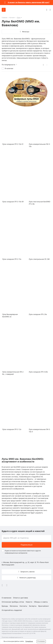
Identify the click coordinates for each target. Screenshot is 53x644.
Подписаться (26, 545)
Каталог (12, 18)
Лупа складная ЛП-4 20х (38, 372)
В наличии (9, 68)
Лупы (19, 18)
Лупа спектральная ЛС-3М (39, 259)
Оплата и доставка (20, 598)
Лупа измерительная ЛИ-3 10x (39, 145)
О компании (7, 598)
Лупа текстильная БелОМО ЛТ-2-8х (40, 203)
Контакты (23, 606)
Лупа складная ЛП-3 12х (12, 429)
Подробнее (29, 641)
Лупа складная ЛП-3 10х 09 (13, 202)
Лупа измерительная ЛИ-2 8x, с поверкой (13, 373)
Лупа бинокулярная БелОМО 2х (10, 315)
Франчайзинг (44, 606)
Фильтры (26, 32)
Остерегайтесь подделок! (12, 610)
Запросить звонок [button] (27, 572)
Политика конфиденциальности (12, 637)
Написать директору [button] (27, 578)
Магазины (14, 606)
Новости (29, 602)
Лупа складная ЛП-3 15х (12, 259)
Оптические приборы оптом (13, 602)
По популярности (8, 65)
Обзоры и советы (41, 602)
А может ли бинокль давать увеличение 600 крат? (29, 2)
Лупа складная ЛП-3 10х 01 (13, 144)
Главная (4, 18)
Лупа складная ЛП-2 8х (38, 314)
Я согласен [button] (41, 641)
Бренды (5, 606)
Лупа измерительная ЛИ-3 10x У (39, 430)
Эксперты (33, 606)
